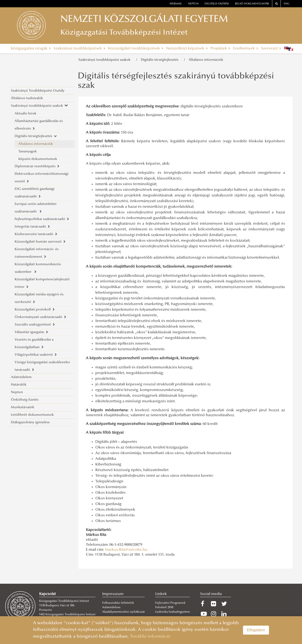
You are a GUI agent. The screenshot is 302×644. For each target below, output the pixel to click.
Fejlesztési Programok (170, 603)
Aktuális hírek (25, 114)
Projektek (220, 49)
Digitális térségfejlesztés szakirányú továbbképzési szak (176, 81)
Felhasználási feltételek (118, 603)
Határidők (19, 385)
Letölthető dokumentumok (32, 415)
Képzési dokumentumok (38, 159)
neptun (193, 4)
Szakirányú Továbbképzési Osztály (38, 91)
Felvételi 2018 (164, 607)
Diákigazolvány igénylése (30, 422)
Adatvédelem (21, 377)
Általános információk (206, 60)
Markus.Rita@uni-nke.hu (126, 550)
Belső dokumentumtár (252, 4)
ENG (287, 4)
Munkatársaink (23, 407)
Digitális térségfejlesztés (161, 60)
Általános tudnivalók (27, 98)
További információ (150, 637)
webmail (176, 4)
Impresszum (113, 594)
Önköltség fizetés (25, 400)
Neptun (17, 392)
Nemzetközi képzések (187, 49)
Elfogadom (256, 630)
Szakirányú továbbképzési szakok (105, 60)
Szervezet (271, 49)
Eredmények (246, 49)
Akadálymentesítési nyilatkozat (123, 612)
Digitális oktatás (217, 4)
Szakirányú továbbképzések (79, 49)
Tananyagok (28, 152)
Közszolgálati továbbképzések (136, 49)
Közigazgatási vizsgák (31, 49)
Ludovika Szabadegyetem (172, 612)
